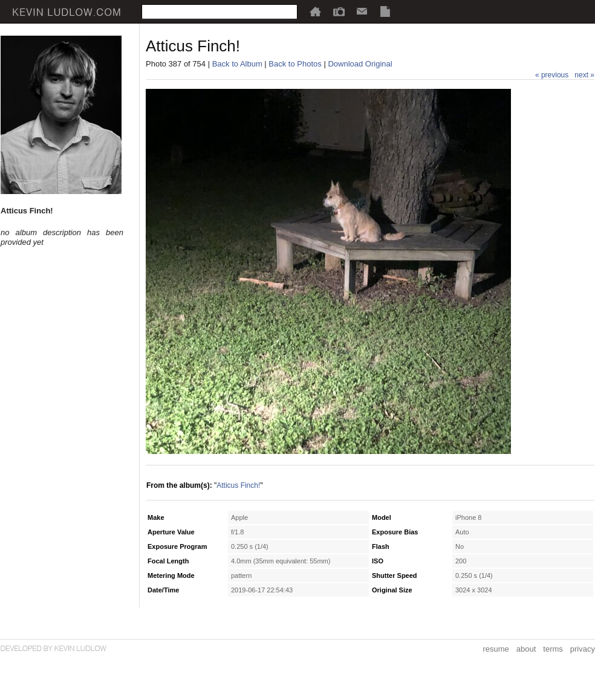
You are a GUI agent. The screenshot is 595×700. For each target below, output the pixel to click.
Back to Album (237, 64)
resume (496, 649)
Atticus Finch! (238, 485)
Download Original (360, 64)
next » (584, 75)
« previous (552, 75)
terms (553, 649)
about (526, 649)
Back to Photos (295, 64)
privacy (583, 649)
